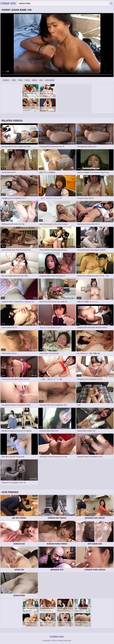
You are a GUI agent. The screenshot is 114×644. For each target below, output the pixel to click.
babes (35, 80)
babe (21, 80)
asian (14, 80)
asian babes (50, 80)
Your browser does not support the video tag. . (57, 45)
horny (27, 80)
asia (41, 80)
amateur (6, 80)
